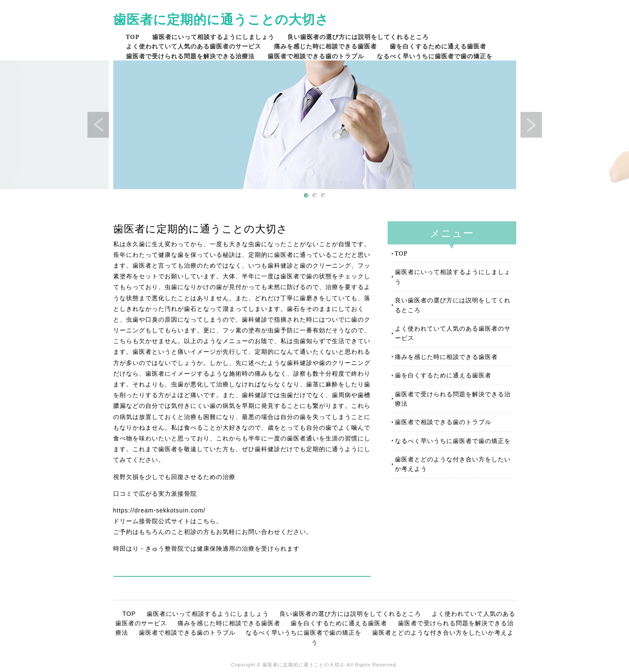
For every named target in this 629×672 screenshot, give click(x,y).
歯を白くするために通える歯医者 (438, 46)
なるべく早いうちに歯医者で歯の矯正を (435, 56)
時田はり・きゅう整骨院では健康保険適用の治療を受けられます (206, 548)
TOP (133, 37)
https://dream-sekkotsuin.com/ (160, 510)
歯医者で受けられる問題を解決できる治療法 (190, 56)
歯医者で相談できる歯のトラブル (316, 56)
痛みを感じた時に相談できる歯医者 (325, 46)
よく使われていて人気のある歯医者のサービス (194, 46)
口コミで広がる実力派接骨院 (155, 494)
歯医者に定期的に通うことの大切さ (221, 19)
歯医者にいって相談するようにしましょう (213, 37)
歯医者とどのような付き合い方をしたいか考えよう (453, 464)
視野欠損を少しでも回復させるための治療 (174, 477)
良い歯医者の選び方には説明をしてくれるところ (358, 37)
